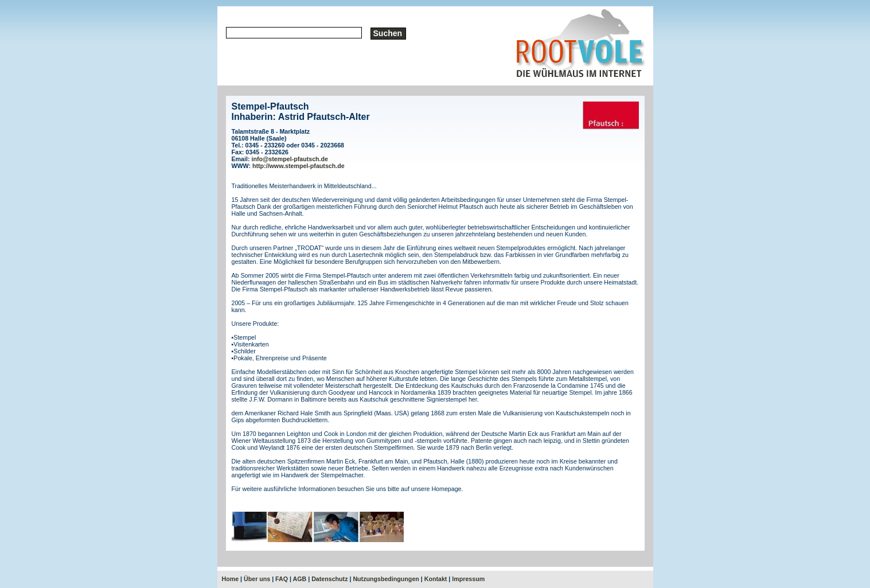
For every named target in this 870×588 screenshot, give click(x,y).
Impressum (468, 579)
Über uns (257, 579)
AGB (300, 579)
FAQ (282, 579)
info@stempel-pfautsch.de (290, 159)
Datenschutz (329, 579)
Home (231, 579)
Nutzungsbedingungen (386, 579)
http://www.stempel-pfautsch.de (299, 166)
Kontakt (436, 579)
